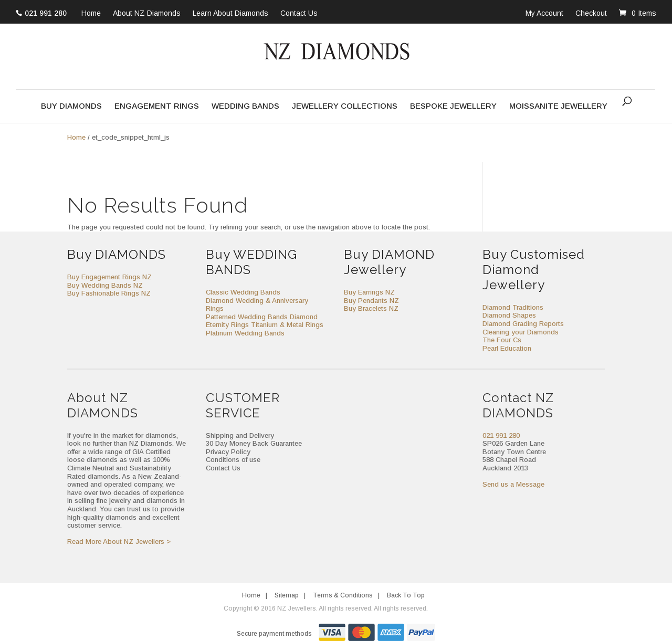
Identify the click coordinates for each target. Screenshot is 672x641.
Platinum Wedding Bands (245, 333)
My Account (544, 13)
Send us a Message (513, 484)
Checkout (591, 13)
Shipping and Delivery (240, 435)
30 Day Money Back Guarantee (254, 443)
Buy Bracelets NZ (371, 308)
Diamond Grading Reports (523, 324)
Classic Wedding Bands (243, 292)
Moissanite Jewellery (558, 106)
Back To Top (406, 595)
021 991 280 (46, 13)
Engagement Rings (157, 106)
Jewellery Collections (345, 106)
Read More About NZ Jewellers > (119, 542)
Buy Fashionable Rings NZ (109, 293)
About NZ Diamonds (147, 14)
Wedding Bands (245, 106)
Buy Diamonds (71, 106)
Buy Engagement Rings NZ (109, 277)
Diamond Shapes (509, 315)
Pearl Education (507, 348)
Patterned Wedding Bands (247, 317)
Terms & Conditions (343, 595)
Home (91, 14)
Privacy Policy (228, 452)
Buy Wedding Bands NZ (105, 285)
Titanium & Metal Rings (287, 325)
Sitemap (287, 595)
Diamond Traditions (513, 307)
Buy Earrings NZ (369, 292)
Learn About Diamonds (230, 14)
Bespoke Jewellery (453, 106)
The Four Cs (502, 340)
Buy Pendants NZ (371, 301)
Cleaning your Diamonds (521, 332)
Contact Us (299, 14)
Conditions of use (233, 460)
